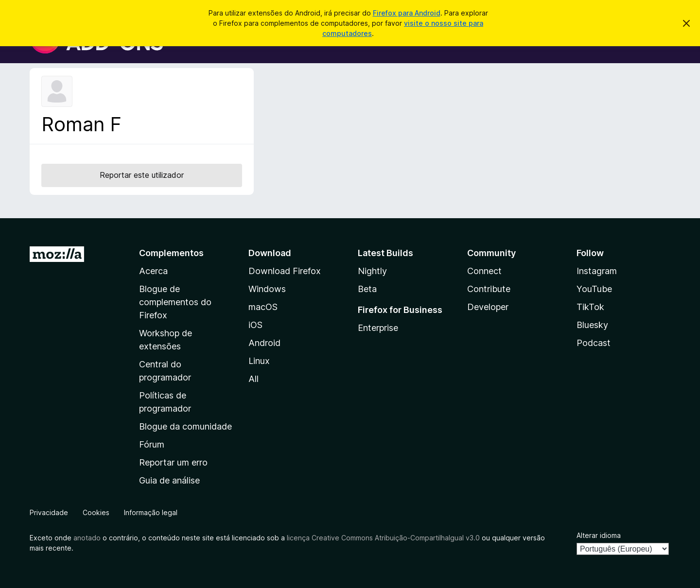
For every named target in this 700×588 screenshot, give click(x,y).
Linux (259, 361)
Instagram (597, 271)
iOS (255, 325)
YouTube (594, 289)
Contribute (489, 289)
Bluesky (592, 325)
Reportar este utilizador (142, 175)
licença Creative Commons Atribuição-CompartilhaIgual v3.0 (383, 538)
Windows (267, 289)
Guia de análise (169, 480)
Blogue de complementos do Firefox (175, 302)
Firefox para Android (407, 13)
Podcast (594, 343)
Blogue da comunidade (185, 426)
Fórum (152, 444)
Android (264, 343)
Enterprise (378, 328)
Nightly (372, 271)
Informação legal (151, 512)
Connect (484, 271)
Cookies (96, 512)
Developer (488, 307)
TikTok (590, 307)
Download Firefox (285, 271)
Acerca (153, 271)
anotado (87, 538)
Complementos (171, 253)
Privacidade (49, 512)
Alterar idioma (599, 535)
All (254, 379)
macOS (263, 307)
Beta (367, 289)
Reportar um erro (173, 462)
